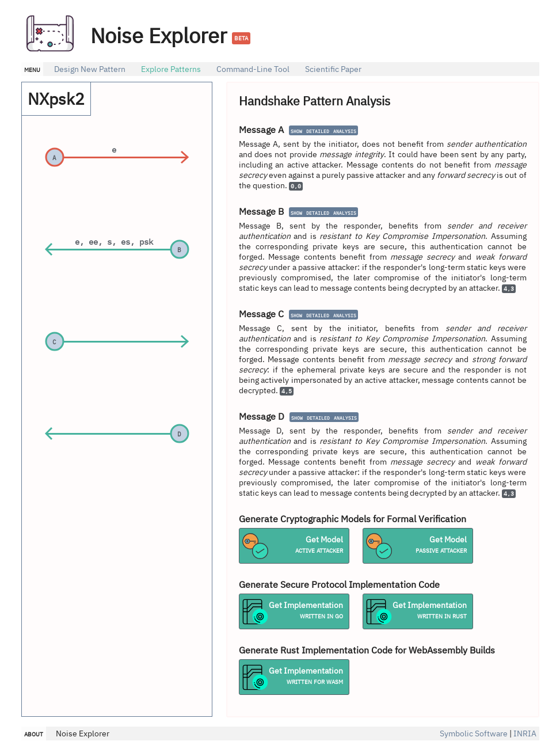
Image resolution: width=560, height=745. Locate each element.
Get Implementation (294, 610)
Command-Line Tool (253, 69)
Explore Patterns (171, 69)
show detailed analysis (323, 130)
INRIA (525, 733)
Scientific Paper (333, 69)
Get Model (294, 545)
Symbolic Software (474, 733)
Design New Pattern (90, 69)
